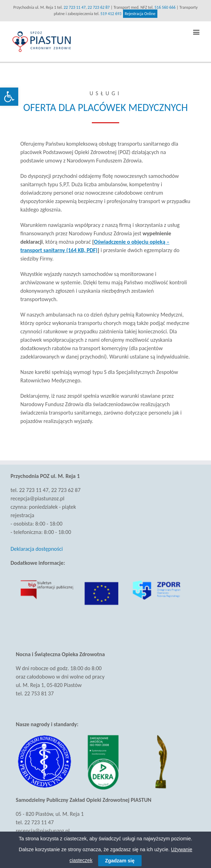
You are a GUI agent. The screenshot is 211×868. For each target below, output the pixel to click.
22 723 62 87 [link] (99, 7)
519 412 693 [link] (111, 14)
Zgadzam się (120, 861)
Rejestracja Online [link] (140, 14)
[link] (9, 97)
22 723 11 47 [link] (74, 7)
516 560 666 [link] (165, 7)
